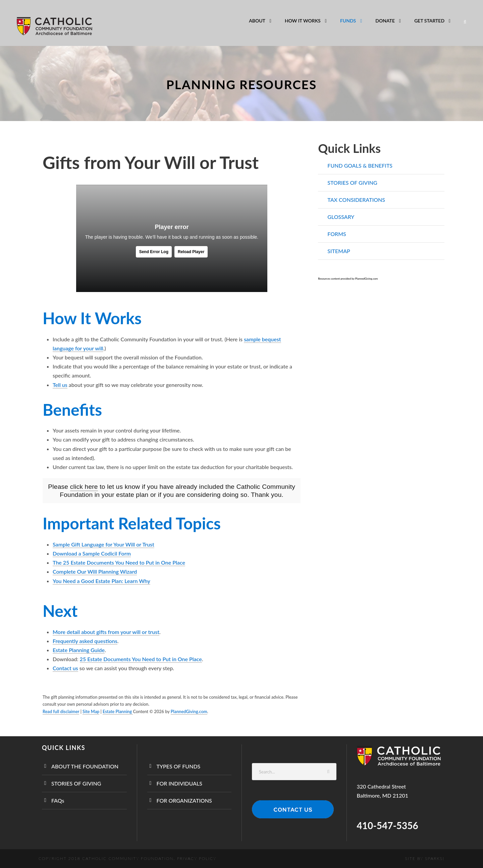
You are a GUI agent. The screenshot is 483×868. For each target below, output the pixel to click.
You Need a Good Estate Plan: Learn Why (101, 581)
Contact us (65, 668)
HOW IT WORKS (303, 21)
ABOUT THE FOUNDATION (85, 766)
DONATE (385, 21)
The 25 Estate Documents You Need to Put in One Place (119, 562)
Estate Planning (118, 711)
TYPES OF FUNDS (179, 766)
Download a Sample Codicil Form (92, 554)
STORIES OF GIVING (352, 183)
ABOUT (257, 21)
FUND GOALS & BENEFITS (360, 165)
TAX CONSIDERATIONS (356, 200)
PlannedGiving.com (189, 711)
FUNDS (348, 21)
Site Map (91, 711)
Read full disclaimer (61, 711)
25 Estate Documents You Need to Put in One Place (141, 659)
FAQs (58, 800)
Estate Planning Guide (79, 650)
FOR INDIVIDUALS (179, 783)
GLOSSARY (341, 217)
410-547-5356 (388, 825)
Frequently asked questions (85, 641)
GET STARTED (429, 21)
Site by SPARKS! (425, 858)
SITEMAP (339, 251)
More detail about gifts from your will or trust (106, 632)
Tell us (60, 385)
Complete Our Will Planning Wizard (95, 571)
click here (84, 487)
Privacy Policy (197, 858)
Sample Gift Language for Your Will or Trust (103, 544)
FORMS (337, 234)
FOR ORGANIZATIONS (184, 800)
